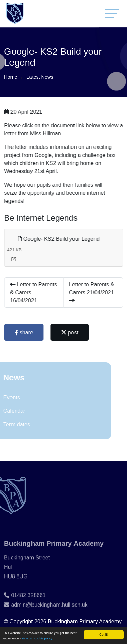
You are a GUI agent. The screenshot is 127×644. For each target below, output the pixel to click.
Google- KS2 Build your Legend (59, 239)
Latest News (40, 77)
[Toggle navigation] (112, 13)
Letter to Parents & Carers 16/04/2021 (34, 292)
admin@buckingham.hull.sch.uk (49, 612)
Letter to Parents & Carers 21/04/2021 (92, 292)
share (24, 333)
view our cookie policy (37, 639)
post (70, 333)
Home (10, 77)
